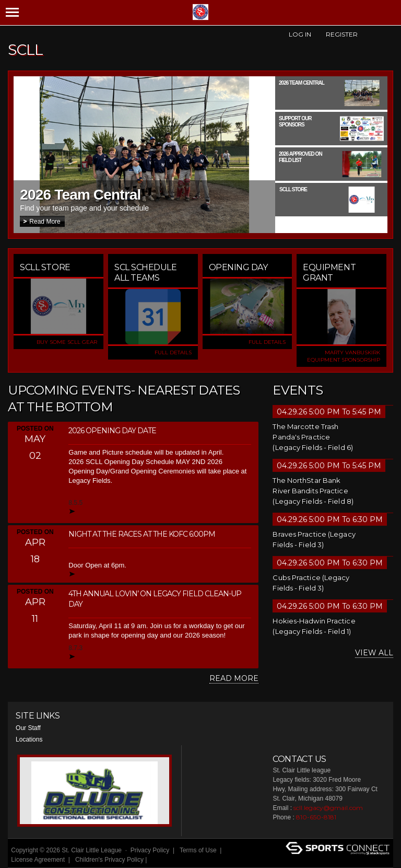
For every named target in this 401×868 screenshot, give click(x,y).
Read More (45, 222)
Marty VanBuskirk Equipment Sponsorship (344, 356)
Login (162, 860)
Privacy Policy (150, 850)
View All (374, 653)
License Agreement (38, 860)
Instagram (387, 34)
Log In (300, 34)
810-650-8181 (316, 817)
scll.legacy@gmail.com (328, 808)
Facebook (370, 34)
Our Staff (28, 728)
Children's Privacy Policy (109, 860)
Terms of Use (198, 850)
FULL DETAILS (173, 352)
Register (342, 34)
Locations (29, 739)
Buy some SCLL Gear (67, 342)
